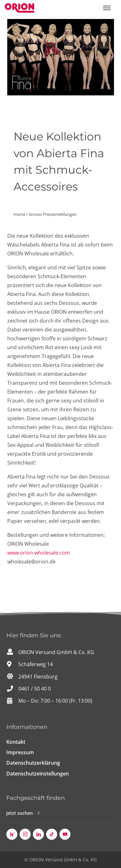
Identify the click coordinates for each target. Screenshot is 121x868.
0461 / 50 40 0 (35, 689)
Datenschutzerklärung (33, 763)
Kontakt (16, 742)
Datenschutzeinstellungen (38, 774)
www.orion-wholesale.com (39, 553)
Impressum (20, 752)
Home (19, 214)
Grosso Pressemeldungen (53, 214)
